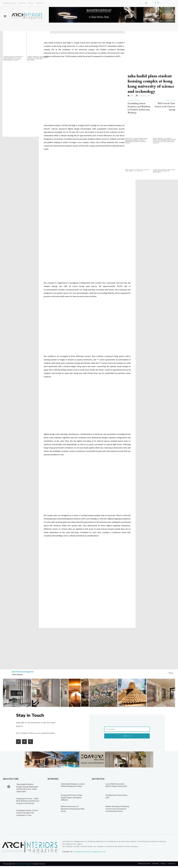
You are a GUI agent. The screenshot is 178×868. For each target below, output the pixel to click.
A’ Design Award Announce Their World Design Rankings (164, 171)
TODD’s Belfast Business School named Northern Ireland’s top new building (38, 58)
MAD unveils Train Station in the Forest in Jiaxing (165, 106)
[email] (127, 729)
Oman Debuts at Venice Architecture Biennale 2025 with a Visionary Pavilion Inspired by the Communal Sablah (165, 141)
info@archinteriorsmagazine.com (90, 852)
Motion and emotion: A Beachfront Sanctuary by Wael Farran (73, 809)
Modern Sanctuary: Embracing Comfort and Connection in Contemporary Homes (117, 809)
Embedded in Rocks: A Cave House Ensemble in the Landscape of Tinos (27, 813)
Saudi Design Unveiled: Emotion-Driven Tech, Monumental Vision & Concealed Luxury (14, 58)
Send (127, 736)
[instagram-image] (17, 693)
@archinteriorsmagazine (23, 672)
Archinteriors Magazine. (24, 864)
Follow (171, 673)
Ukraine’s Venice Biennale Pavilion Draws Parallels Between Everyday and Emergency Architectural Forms (136, 141)
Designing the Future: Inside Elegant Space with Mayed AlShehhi (72, 798)
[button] (146, 3)
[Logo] (27, 16)
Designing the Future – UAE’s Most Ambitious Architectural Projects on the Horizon (28, 801)
